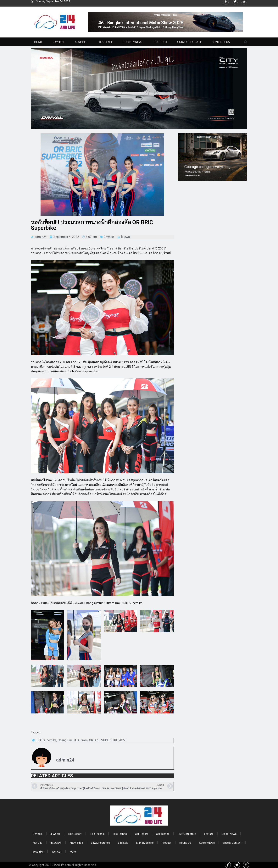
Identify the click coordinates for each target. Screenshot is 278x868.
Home (38, 42)
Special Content (232, 843)
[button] (246, 42)
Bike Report (75, 834)
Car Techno (163, 834)
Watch (73, 852)
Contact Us (221, 42)
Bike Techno (120, 834)
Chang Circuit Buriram (73, 740)
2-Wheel (59, 42)
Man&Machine (145, 843)
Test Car (56, 852)
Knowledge (76, 843)
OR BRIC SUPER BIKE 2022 (107, 740)
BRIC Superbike (46, 740)
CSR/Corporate (189, 42)
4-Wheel (81, 42)
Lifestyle (105, 42)
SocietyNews (133, 42)
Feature (209, 834)
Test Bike (38, 852)
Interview (56, 843)
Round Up (185, 843)
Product (160, 42)
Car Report (141, 834)
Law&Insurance (100, 843)
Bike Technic (97, 834)
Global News (229, 834)
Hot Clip (38, 843)
